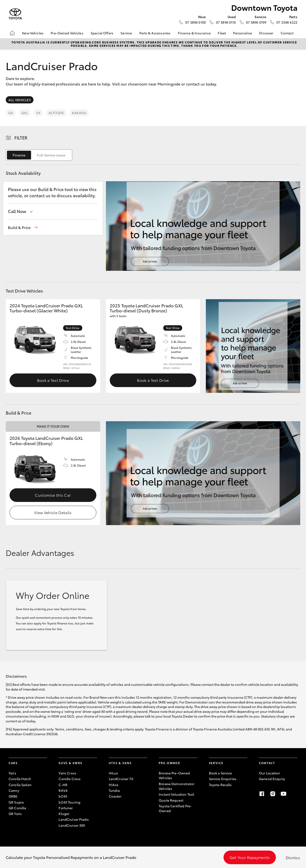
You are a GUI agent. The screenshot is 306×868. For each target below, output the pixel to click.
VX (38, 113)
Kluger (64, 814)
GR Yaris (15, 814)
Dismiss (293, 857)
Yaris (12, 773)
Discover (266, 33)
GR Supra (16, 802)
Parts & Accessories (155, 33)
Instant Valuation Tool (176, 794)
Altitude (56, 113)
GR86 (13, 796)
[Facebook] (262, 794)
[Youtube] (284, 794)
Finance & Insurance (194, 33)
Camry (14, 790)
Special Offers (102, 33)
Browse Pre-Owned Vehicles (174, 775)
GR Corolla (17, 808)
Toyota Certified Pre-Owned (175, 808)
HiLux (113, 773)
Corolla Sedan (20, 785)
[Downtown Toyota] (15, 14)
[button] (23, 227)
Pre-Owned (169, 763)
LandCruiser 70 (121, 779)
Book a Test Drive (53, 380)
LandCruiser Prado (74, 819)
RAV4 (63, 790)
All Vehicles (20, 100)
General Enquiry (272, 779)
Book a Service (221, 773)
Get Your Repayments (250, 857)
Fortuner (66, 808)
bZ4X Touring (69, 802)
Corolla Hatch (20, 779)
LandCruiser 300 (72, 825)
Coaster (115, 796)
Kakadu (79, 113)
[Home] (12, 33)
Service (126, 33)
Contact (287, 33)
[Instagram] (273, 794)
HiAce (114, 785)
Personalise (243, 33)
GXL (25, 113)
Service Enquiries (223, 779)
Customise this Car (53, 495)
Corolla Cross (70, 779)
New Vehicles (33, 33)
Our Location (270, 773)
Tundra (114, 790)
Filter (21, 138)
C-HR (63, 785)
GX (11, 113)
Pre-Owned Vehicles (67, 33)
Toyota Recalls (220, 785)
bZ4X (63, 796)
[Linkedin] (295, 794)
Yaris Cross (67, 773)
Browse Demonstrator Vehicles (177, 786)
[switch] (39, 155)
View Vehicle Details (53, 512)
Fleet (222, 33)
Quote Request (171, 800)
